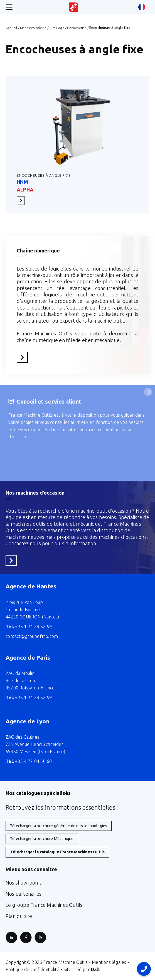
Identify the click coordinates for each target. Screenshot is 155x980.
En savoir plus (23, 201)
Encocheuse (77, 28)
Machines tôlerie (33, 28)
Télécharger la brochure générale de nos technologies (59, 826)
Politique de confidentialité (33, 969)
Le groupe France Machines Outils (44, 905)
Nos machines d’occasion (35, 493)
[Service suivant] (148, 392)
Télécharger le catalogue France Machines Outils (57, 852)
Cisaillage (57, 28)
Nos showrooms (24, 883)
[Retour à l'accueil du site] (73, 7)
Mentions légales (109, 962)
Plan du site (19, 916)
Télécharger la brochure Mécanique (42, 839)
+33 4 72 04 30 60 (29, 761)
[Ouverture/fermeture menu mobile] (9, 7)
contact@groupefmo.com (32, 636)
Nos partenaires (24, 894)
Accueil (11, 28)
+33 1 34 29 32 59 (29, 627)
